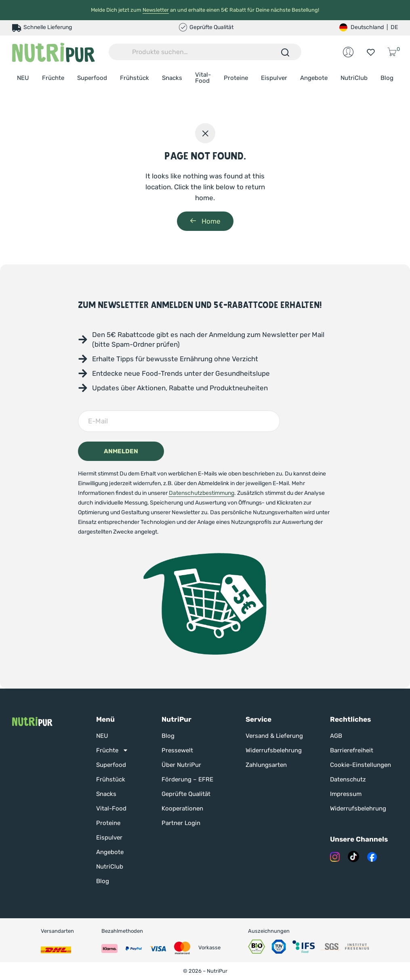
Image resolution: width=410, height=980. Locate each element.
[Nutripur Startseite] (32, 721)
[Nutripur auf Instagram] (335, 856)
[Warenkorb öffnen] (393, 52)
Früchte (53, 78)
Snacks (172, 78)
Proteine (236, 78)
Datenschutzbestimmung (202, 493)
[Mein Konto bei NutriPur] (348, 52)
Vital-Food (203, 78)
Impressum (346, 794)
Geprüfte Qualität (186, 794)
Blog (387, 78)
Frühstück (135, 78)
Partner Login (181, 823)
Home (205, 221)
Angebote (314, 78)
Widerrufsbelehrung (274, 750)
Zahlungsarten (266, 765)
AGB (336, 736)
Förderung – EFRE (187, 779)
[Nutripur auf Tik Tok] (353, 856)
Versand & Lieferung (274, 736)
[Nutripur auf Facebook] (372, 856)
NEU (23, 78)
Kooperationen (182, 808)
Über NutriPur (181, 765)
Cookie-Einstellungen (361, 765)
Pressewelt (177, 750)
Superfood (92, 78)
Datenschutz (348, 779)
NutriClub (354, 78)
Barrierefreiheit (352, 750)
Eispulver (274, 78)
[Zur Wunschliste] (371, 52)
